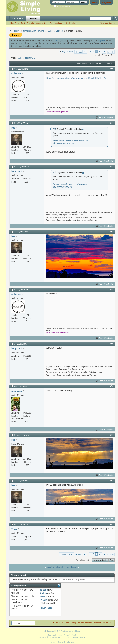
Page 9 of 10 (68, 52)
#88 (111, 435)
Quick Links (70, 23)
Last (111, 52)
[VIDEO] (44, 600)
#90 (111, 524)
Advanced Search (107, 23)
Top (112, 560)
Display (108, 63)
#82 (111, 123)
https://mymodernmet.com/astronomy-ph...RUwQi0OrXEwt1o (76, 78)
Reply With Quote (105, 118)
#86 (111, 344)
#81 (111, 69)
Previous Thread (55, 567)
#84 (111, 232)
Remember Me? (62, 6)
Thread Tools (81, 63)
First (79, 52)
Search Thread (95, 63)
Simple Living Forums (34, 31)
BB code (44, 590)
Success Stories (55, 31)
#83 (111, 166)
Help (95, 2)
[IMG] (43, 596)
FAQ (23, 23)
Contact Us (58, 623)
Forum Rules (46, 608)
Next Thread (71, 567)
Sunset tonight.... (26, 58)
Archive (88, 623)
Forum (33, 19)
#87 (111, 386)
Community (41, 23)
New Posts (15, 23)
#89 (111, 481)
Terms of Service (101, 623)
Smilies (43, 593)
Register (107, 2)
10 (100, 52)
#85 (111, 289)
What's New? (18, 19)
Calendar (31, 23)
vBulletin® (62, 635)
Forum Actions (56, 23)
